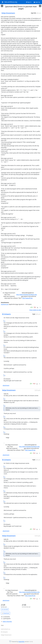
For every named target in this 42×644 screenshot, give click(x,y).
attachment (6, 385)
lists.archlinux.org (11, 2)
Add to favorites (6, 622)
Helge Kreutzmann (8, 13)
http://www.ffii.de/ (28, 298)
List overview (5, 609)
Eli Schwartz (6, 314)
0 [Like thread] (32, 307)
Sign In (29, 2)
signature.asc (5, 304)
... (5, 321)
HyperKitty (21, 642)
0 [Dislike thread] (35, 307)
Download (5, 613)
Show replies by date (35, 310)
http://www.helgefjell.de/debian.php (27, 295)
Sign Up (37, 2)
